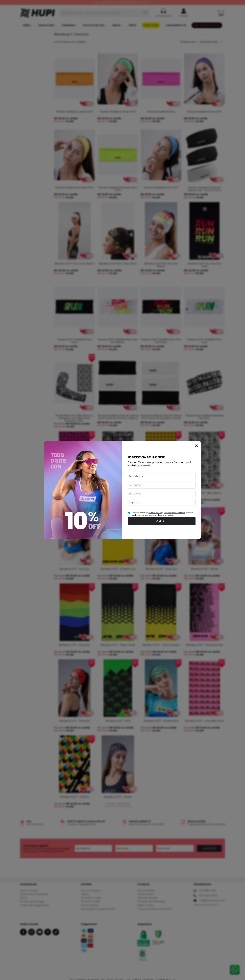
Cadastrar (162, 521)
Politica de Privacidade (175, 513)
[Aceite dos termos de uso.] (129, 513)
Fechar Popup (196, 446)
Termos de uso (155, 513)
